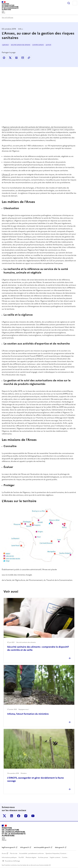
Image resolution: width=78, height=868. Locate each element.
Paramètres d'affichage (12, 861)
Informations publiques (9, 857)
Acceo (4, 853)
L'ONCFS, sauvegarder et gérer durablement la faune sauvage (35, 779)
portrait (48, 45)
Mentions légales (31, 857)
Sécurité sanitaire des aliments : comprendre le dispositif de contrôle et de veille (38, 648)
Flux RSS (21, 857)
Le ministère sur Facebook (19, 816)
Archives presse (43, 857)
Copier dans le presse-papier (29, 58)
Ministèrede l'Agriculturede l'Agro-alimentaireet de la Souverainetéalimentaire (10, 7)
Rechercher (69, 3)
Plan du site (14, 853)
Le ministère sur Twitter (4, 816)
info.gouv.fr (25, 847)
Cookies (65, 857)
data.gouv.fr (60, 847)
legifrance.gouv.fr (8, 847)
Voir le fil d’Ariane (7, 18)
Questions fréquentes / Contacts (56, 853)
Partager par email (23, 58)
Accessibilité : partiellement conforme (31, 853)
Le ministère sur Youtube (33, 816)
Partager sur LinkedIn (16, 58)
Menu (75, 3)
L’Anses (5, 174)
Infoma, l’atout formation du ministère (28, 714)
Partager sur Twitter (10, 58)
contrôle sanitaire (38, 45)
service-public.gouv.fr (42, 847)
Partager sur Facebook (4, 58)
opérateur (5, 45)
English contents (55, 857)
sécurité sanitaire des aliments (21, 45)
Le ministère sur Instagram (26, 816)
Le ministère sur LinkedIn (12, 816)
